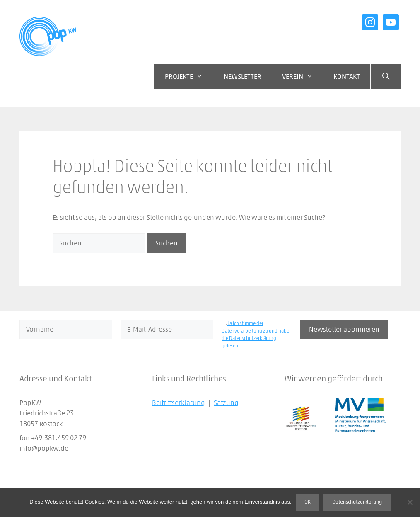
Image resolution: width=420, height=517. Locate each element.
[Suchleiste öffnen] (385, 77)
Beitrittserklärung (179, 403)
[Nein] (410, 502)
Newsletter (243, 76)
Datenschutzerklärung (357, 502)
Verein (303, 77)
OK (308, 502)
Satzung (226, 403)
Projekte (189, 77)
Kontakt (347, 76)
